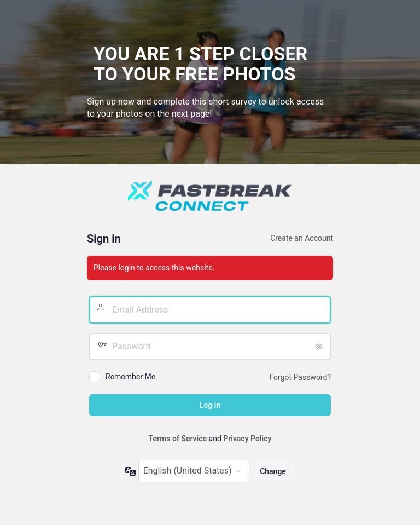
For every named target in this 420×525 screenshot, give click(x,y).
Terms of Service (178, 439)
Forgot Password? (300, 377)
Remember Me (130, 377)
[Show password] (320, 347)
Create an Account (302, 238)
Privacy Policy (247, 439)
